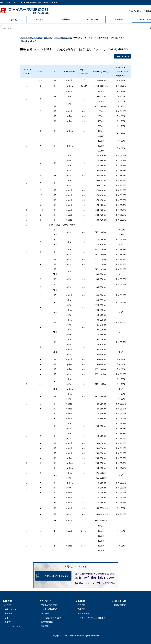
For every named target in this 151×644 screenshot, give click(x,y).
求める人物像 (83, 613)
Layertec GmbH (123, 56)
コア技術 (45, 613)
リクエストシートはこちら (57, 576)
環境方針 (8, 622)
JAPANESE (136, 11)
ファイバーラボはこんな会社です (92, 618)
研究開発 (45, 626)
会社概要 (66, 19)
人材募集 (119, 19)
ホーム (14, 20)
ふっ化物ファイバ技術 (51, 618)
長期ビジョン (10, 609)
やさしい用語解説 (49, 609)
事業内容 (8, 613)
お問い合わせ (120, 605)
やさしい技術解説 (49, 605)
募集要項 (81, 609)
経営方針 (8, 605)
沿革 (6, 618)
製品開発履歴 (47, 622)
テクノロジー (92, 19)
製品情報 (40, 19)
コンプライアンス (12, 626)
